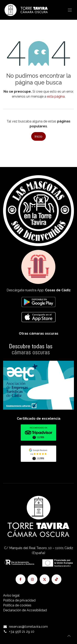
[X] (45, 579)
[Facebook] (21, 579)
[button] (69, 636)
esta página (56, 96)
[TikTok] (56, 579)
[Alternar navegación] (70, 10)
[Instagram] (32, 579)
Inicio (38, 136)
